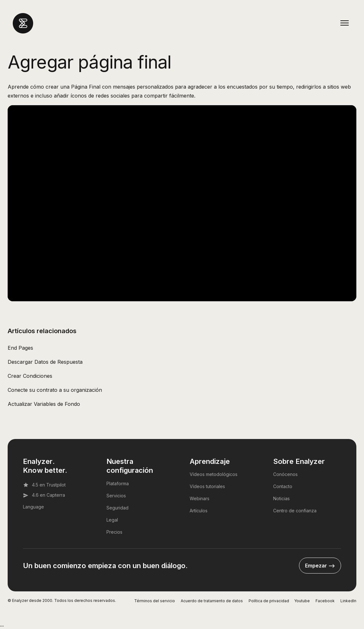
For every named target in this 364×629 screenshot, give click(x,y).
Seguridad (117, 508)
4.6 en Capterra (44, 495)
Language (33, 507)
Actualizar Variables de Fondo (44, 404)
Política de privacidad (269, 601)
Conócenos (285, 474)
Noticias (281, 498)
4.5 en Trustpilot (44, 485)
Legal (112, 520)
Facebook (325, 601)
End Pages (20, 348)
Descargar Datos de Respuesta (45, 362)
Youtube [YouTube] (302, 601)
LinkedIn (348, 601)
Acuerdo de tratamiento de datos (212, 601)
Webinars (200, 498)
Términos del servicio (155, 601)
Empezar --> (320, 566)
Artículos (199, 511)
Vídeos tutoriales (207, 486)
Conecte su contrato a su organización (55, 390)
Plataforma (118, 483)
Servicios (116, 496)
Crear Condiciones (30, 376)
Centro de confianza (295, 511)
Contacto (283, 486)
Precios (114, 532)
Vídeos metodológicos (214, 474)
